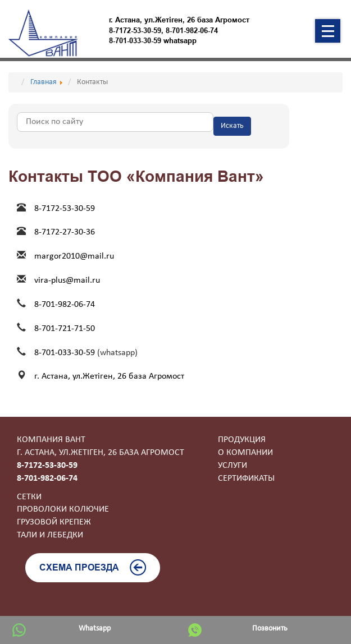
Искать (232, 126)
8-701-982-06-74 (192, 30)
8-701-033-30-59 (66, 353)
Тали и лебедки (50, 535)
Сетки (29, 497)
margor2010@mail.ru (74, 256)
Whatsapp (95, 629)
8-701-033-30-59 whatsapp (153, 40)
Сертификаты (246, 479)
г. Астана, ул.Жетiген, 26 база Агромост (109, 376)
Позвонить (270, 629)
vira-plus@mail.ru (67, 280)
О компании (245, 453)
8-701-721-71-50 (65, 329)
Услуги (233, 466)
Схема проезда (93, 567)
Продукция (242, 440)
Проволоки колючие (63, 509)
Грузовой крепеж (54, 522)
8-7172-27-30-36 (65, 232)
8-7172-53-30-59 (135, 30)
